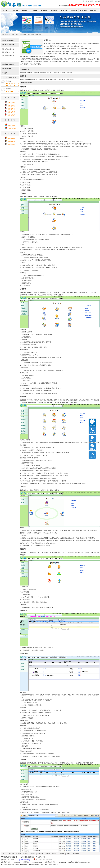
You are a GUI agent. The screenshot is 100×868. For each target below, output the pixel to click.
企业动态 (83, 11)
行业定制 (4, 73)
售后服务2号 (12, 142)
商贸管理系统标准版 (8, 52)
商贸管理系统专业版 (8, 49)
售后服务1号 (12, 139)
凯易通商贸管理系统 (8, 45)
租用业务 (44, 11)
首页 (13, 35)
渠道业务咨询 (12, 125)
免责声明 (76, 854)
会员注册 (84, 1)
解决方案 (25, 11)
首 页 (5, 11)
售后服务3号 (12, 145)
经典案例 (54, 11)
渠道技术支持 (12, 128)
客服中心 (74, 11)
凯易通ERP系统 (6, 69)
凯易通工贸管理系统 (8, 64)
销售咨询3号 (12, 109)
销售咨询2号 (12, 106)
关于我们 (93, 11)
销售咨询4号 (12, 112)
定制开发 (34, 11)
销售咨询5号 (12, 115)
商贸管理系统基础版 (8, 55)
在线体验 (97, 1)
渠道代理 (64, 11)
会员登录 (91, 1)
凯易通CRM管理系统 (8, 40)
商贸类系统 (26, 35)
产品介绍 (15, 11)
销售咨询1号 (12, 103)
